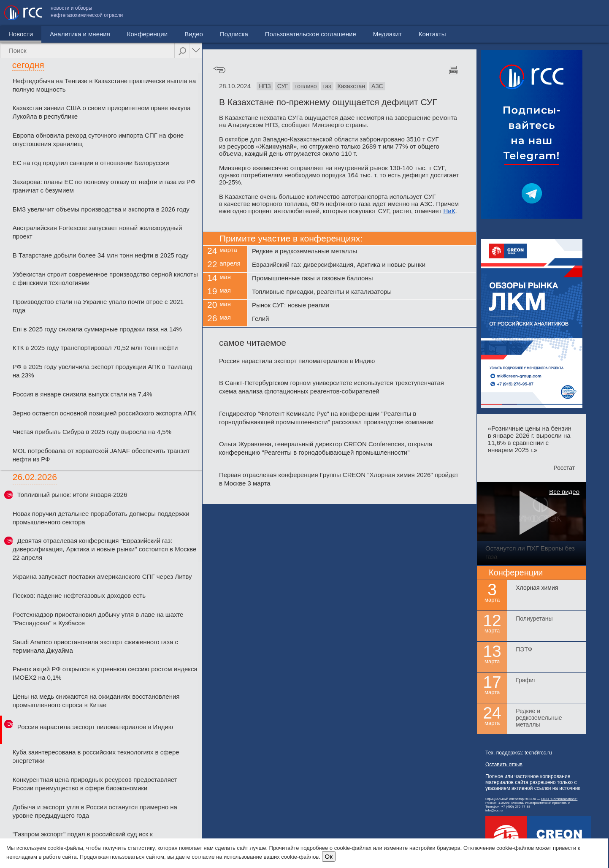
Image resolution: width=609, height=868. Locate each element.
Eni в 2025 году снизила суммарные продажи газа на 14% (97, 329)
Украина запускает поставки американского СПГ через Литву (102, 576)
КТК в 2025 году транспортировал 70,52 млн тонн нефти (95, 348)
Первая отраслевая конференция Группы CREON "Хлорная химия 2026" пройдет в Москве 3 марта (339, 479)
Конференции (147, 34)
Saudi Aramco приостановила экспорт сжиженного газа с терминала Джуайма (95, 646)
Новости (21, 34)
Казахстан (352, 86)
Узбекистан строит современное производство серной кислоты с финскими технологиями (105, 278)
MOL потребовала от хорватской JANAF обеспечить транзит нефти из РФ (101, 455)
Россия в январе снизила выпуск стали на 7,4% (83, 394)
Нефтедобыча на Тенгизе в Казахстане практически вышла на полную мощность (104, 85)
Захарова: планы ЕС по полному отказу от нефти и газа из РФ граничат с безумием (104, 186)
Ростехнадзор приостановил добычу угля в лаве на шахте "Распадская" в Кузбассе (98, 619)
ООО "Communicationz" (559, 799)
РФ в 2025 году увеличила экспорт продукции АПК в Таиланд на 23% (103, 371)
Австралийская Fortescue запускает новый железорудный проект (97, 232)
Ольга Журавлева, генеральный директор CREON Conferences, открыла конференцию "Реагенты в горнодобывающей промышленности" (326, 448)
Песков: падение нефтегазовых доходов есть (79, 595)
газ (327, 86)
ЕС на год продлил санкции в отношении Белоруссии (91, 163)
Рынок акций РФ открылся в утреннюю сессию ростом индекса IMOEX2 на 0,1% (105, 673)
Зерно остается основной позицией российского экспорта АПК (104, 413)
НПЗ (265, 86)
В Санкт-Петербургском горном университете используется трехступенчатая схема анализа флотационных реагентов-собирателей (332, 387)
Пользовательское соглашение (465, 13)
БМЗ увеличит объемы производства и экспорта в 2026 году (101, 209)
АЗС (377, 86)
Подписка (234, 34)
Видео (194, 34)
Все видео (564, 492)
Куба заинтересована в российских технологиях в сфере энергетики (96, 756)
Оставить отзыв (504, 765)
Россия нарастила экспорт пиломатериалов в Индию (95, 727)
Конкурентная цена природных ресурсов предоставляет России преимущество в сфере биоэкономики (95, 784)
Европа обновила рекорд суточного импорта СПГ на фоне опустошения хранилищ (98, 140)
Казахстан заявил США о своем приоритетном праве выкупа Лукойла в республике (102, 112)
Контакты (587, 13)
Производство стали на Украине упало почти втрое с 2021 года (98, 306)
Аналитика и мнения (80, 34)
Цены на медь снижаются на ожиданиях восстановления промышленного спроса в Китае (96, 701)
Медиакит (542, 13)
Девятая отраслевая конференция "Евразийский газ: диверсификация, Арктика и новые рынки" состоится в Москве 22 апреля (105, 549)
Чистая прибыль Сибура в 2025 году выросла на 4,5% (92, 432)
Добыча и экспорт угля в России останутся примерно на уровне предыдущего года (95, 811)
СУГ (283, 86)
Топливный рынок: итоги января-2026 (72, 495)
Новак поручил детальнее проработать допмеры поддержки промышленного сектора (101, 518)
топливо (306, 86)
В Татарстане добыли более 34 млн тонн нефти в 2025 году (101, 255)
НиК (449, 211)
